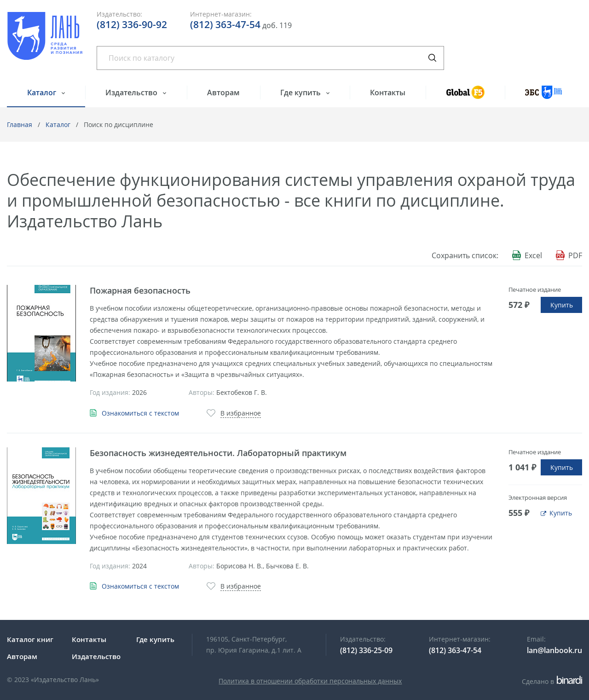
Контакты (388, 93)
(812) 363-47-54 (225, 24)
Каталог (43, 93)
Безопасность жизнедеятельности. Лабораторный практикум (218, 453)
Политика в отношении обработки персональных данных (310, 681)
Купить (562, 305)
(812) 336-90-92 (132, 24)
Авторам (223, 93)
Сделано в (552, 681)
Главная (20, 124)
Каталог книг (30, 639)
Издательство (132, 93)
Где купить (301, 93)
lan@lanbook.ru (554, 650)
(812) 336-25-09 (366, 650)
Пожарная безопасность (140, 290)
